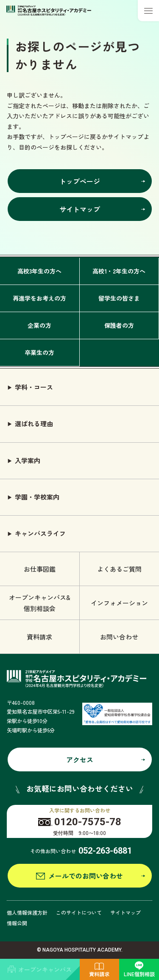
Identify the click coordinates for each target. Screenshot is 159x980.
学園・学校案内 (37, 497)
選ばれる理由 (34, 423)
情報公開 (17, 923)
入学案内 (28, 460)
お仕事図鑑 (40, 569)
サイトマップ (126, 912)
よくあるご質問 (119, 569)
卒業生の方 (39, 352)
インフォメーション (119, 603)
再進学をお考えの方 (39, 298)
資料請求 (39, 637)
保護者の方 (119, 325)
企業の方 (39, 325)
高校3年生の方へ (39, 271)
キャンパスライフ (40, 533)
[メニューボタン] (148, 11)
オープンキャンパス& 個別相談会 (40, 603)
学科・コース (34, 387)
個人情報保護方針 (27, 912)
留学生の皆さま (119, 298)
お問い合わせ (119, 637)
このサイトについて (79, 912)
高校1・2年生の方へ (119, 271)
